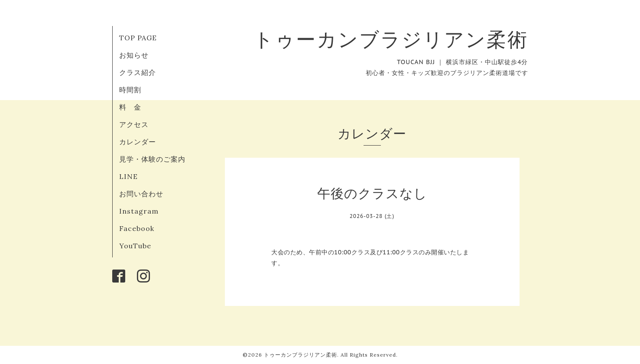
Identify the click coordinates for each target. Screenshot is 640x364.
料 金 (130, 107)
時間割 (130, 90)
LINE (128, 176)
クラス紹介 (138, 72)
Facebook (137, 228)
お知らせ (134, 55)
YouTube (135, 246)
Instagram (139, 211)
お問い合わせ (141, 194)
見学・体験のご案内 (152, 159)
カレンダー (138, 142)
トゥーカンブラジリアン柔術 (391, 39)
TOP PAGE (138, 38)
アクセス (134, 124)
